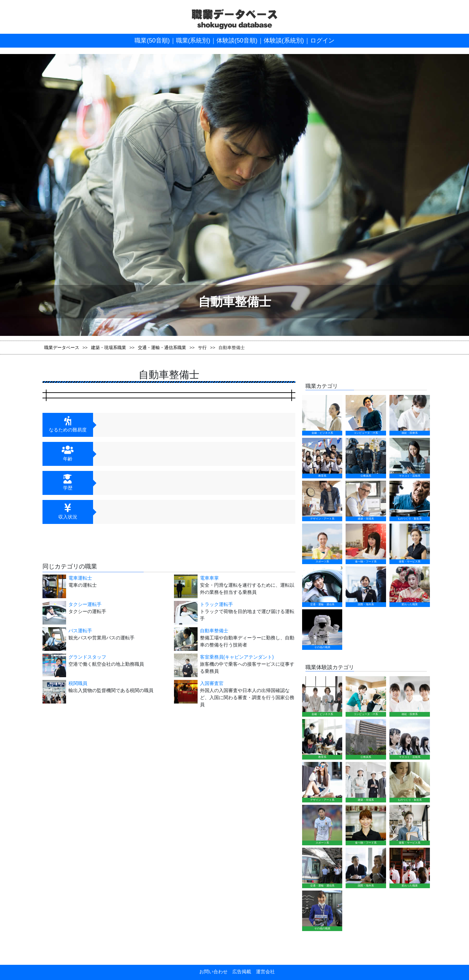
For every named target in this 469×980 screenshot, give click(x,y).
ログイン (322, 41)
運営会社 (263, 730)
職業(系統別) (193, 41)
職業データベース (62, 348)
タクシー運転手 (85, 604)
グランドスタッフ (64, 655)
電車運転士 (80, 578)
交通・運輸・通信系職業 (162, 348)
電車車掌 (209, 578)
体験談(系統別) (284, 41)
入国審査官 (188, 671)
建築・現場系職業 (109, 348)
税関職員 (54, 671)
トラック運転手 (216, 604)
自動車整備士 (190, 631)
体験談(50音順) (237, 41)
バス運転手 (57, 631)
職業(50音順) (152, 41)
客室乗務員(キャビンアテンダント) (213, 655)
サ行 (202, 348)
